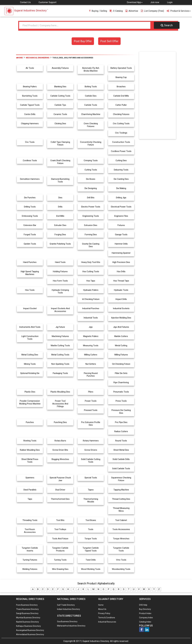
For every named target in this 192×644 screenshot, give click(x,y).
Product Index (145, 613)
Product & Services (179, 11)
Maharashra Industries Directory (71, 626)
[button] (135, 2)
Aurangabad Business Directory (30, 630)
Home (19, 58)
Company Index (146, 618)
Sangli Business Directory (27, 613)
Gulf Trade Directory (66, 605)
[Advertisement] (158, 96)
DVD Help (143, 605)
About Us (102, 609)
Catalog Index (145, 622)
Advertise (132, 11)
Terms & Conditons (107, 618)
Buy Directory (145, 609)
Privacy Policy (104, 613)
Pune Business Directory (27, 605)
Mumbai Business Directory (28, 618)
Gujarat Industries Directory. (96, 641)
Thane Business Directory (27, 609)
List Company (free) (152, 11)
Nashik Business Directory (27, 622)
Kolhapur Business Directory (28, 626)
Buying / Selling (98, 11)
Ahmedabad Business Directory (30, 634)
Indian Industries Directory (69, 609)
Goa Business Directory (67, 622)
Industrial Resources (107, 622)
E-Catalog (116, 11)
